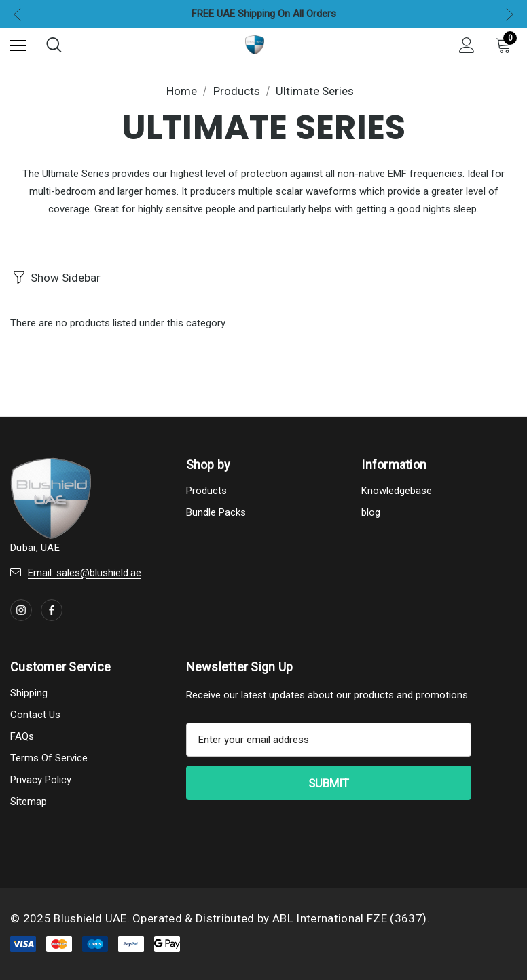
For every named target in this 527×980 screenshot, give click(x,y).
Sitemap (29, 799)
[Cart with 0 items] (506, 45)
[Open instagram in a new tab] (21, 608)
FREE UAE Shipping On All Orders (264, 14)
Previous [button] (17, 14)
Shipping (29, 691)
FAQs (22, 734)
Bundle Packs (216, 510)
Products (206, 489)
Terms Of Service (49, 756)
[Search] (54, 45)
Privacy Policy (41, 778)
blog (371, 510)
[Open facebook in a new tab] (52, 608)
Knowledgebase (397, 489)
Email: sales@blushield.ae (85, 571)
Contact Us (35, 713)
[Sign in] (467, 45)
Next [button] (510, 14)
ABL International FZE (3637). (351, 916)
